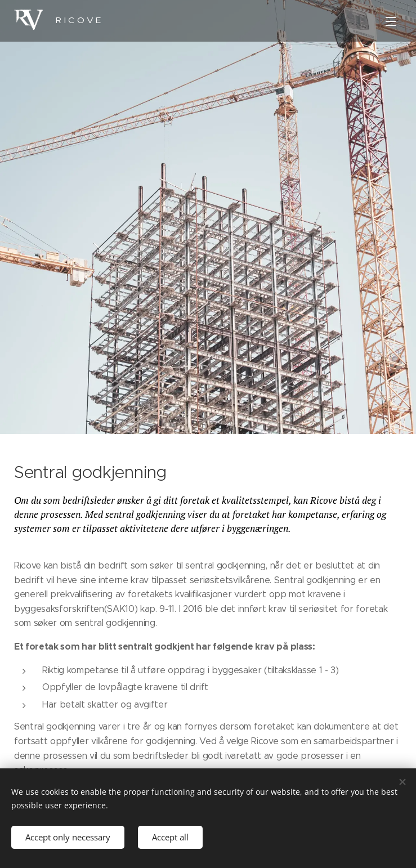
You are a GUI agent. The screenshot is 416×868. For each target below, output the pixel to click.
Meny (391, 21)
